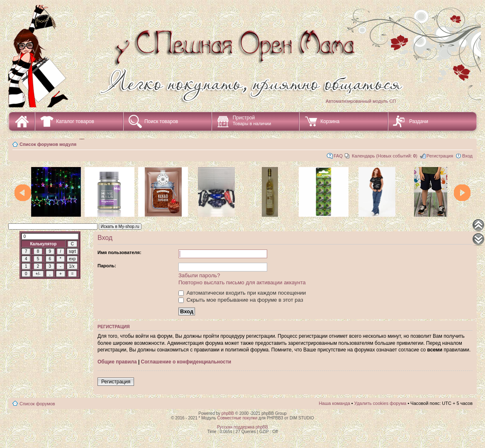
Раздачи (419, 121)
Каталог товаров (75, 121)
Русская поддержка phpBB (242, 427)
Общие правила (117, 362)
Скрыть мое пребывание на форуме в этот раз (241, 300)
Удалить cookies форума (380, 403)
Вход (467, 156)
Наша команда (334, 403)
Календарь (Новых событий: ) (385, 156)
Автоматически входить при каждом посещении (242, 293)
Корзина (330, 121)
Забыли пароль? (199, 275)
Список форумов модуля (48, 144)
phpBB (228, 413)
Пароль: (107, 266)
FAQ (338, 156)
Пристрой (252, 120)
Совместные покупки (237, 418)
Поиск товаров (161, 121)
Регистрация (440, 156)
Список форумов (37, 404)
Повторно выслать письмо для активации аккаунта (242, 282)
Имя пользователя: (119, 252)
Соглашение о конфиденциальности (186, 362)
